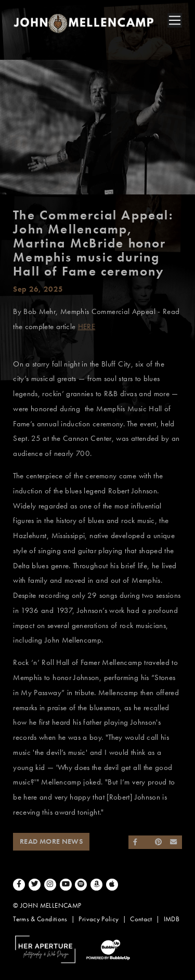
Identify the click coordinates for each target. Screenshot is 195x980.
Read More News (51, 841)
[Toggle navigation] (175, 20)
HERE (87, 326)
